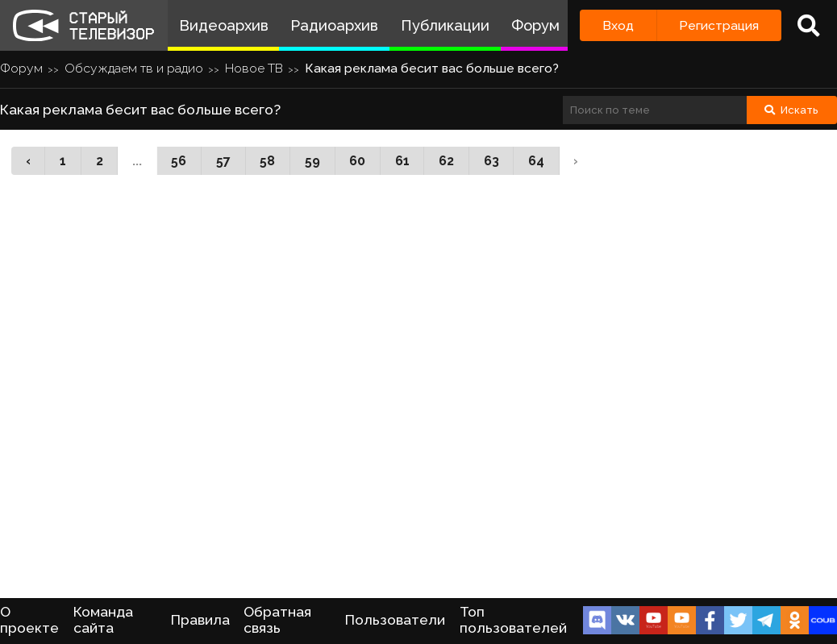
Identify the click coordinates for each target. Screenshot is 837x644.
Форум (535, 25)
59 (312, 161)
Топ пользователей (513, 620)
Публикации (445, 25)
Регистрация (719, 25)
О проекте (29, 620)
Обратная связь (277, 620)
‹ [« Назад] (28, 161)
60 (357, 161)
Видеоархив (224, 25)
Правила (200, 620)
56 (179, 161)
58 (267, 161)
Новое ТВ (254, 68)
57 (223, 161)
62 (446, 161)
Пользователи (395, 620)
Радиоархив (334, 25)
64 (536, 161)
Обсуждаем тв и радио (134, 68)
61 (402, 161)
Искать (791, 110)
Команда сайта (103, 620)
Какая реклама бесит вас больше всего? (432, 68)
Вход (618, 25)
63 (491, 161)
